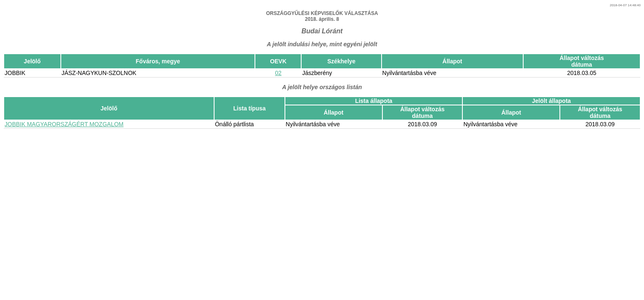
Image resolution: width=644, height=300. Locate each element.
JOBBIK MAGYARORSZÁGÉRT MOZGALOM (64, 124)
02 (278, 73)
